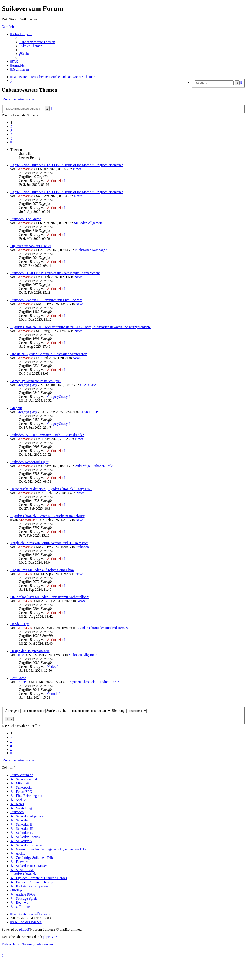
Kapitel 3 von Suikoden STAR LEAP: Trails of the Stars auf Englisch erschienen (67, 192)
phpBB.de (50, 937)
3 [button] (11, 131)
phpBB (24, 929)
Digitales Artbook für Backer (31, 246)
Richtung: (129, 711)
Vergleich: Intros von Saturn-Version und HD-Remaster (49, 543)
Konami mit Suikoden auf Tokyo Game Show (42, 570)
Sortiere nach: (79, 711)
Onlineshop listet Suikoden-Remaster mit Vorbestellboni (50, 597)
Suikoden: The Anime (26, 219)
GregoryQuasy (27, 385)
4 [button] (11, 134)
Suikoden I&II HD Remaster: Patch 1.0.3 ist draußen (47, 435)
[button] (11, 142)
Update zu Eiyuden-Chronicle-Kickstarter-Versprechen (49, 354)
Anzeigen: (25, 711)
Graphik (16, 408)
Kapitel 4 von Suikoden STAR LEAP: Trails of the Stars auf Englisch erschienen (67, 165)
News (77, 169)
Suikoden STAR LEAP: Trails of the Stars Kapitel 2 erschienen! (55, 273)
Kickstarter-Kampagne (91, 250)
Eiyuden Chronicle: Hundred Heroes (102, 628)
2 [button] (11, 127)
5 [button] (11, 138)
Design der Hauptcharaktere (30, 651)
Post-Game (18, 678)
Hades (21, 655)
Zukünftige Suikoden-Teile (94, 466)
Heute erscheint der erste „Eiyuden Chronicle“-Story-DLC (51, 489)
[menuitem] (37, 42)
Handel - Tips (20, 624)
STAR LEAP (89, 385)
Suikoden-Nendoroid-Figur (29, 462)
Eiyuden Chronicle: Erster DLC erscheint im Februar (47, 516)
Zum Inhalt (10, 27)
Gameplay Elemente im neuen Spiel (36, 381)
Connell (22, 682)
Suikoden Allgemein (88, 223)
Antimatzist (25, 169)
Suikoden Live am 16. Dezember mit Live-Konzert (46, 300)
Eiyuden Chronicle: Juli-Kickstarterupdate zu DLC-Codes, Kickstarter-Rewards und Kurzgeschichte (81, 327)
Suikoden (82, 547)
